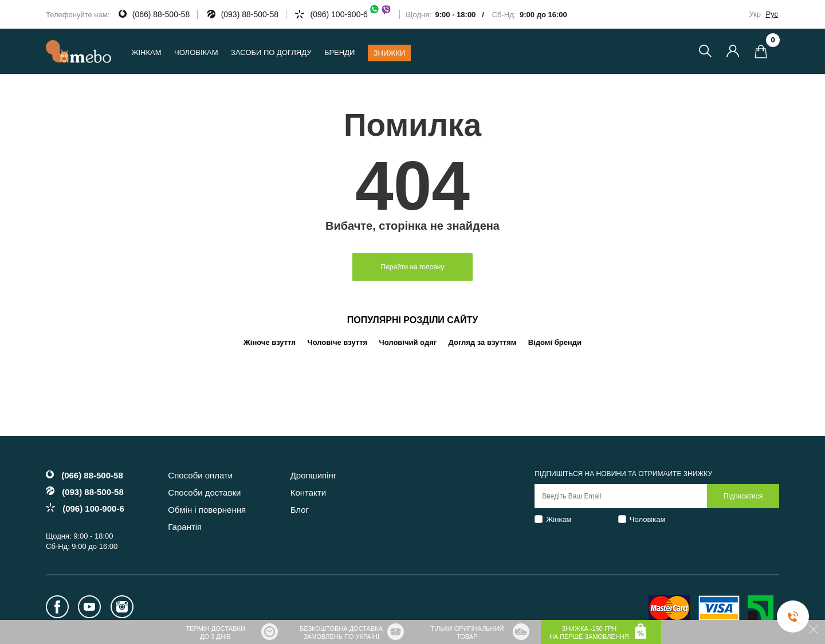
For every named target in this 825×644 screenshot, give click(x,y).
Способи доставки (204, 492)
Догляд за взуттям (483, 342)
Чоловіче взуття (338, 342)
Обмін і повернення (207, 510)
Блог (300, 510)
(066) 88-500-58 (161, 14)
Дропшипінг (314, 475)
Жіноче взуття (270, 342)
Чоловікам (648, 519)
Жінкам (559, 519)
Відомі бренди (555, 342)
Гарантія (185, 527)
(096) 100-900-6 (351, 14)
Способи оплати (200, 475)
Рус (772, 14)
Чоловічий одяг (408, 342)
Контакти (308, 492)
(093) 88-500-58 (250, 14)
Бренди (339, 52)
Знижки (390, 53)
